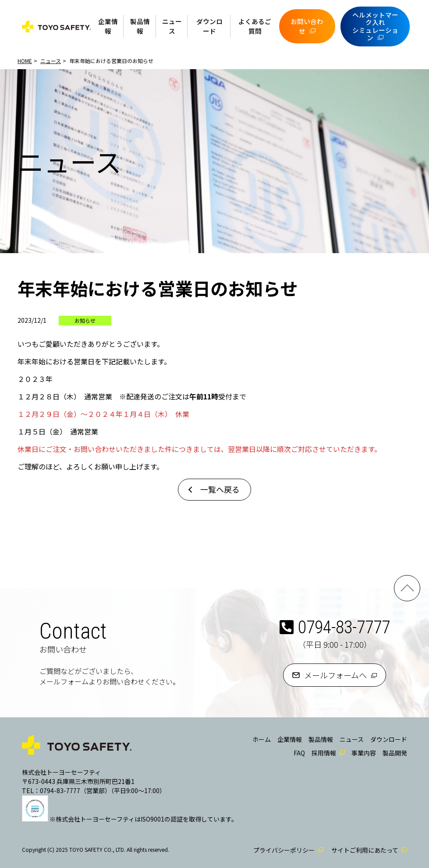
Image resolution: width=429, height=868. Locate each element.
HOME (25, 61)
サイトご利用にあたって (365, 850)
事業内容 (364, 753)
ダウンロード (209, 26)
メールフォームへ (335, 675)
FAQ (299, 753)
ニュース (172, 26)
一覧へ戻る (220, 489)
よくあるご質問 (255, 26)
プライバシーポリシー (284, 850)
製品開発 (395, 753)
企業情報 (108, 26)
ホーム (262, 739)
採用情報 (324, 753)
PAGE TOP (407, 588)
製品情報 (140, 26)
